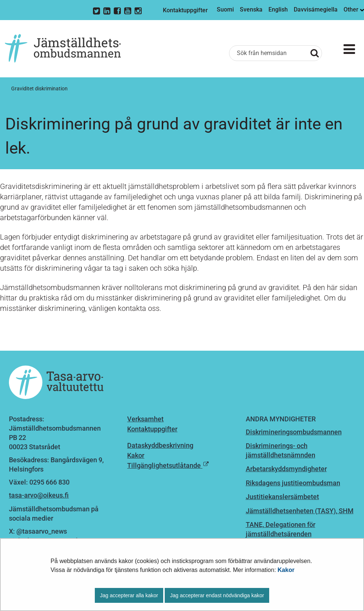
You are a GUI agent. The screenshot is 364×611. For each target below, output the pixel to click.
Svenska (251, 9)
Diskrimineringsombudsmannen (294, 432)
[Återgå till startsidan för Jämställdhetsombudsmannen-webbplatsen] (63, 49)
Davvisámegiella (316, 9)
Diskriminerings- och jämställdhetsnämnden (281, 450)
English (278, 9)
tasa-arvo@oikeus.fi (39, 495)
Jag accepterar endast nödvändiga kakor (217, 595)
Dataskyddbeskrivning (160, 445)
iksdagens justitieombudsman (295, 483)
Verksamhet (145, 419)
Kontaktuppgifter (185, 10)
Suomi (225, 9)
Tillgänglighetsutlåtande (164, 465)
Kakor (286, 570)
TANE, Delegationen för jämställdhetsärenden (281, 529)
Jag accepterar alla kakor (129, 595)
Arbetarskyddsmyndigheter (286, 469)
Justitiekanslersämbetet (282, 497)
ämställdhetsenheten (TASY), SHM (302, 511)
